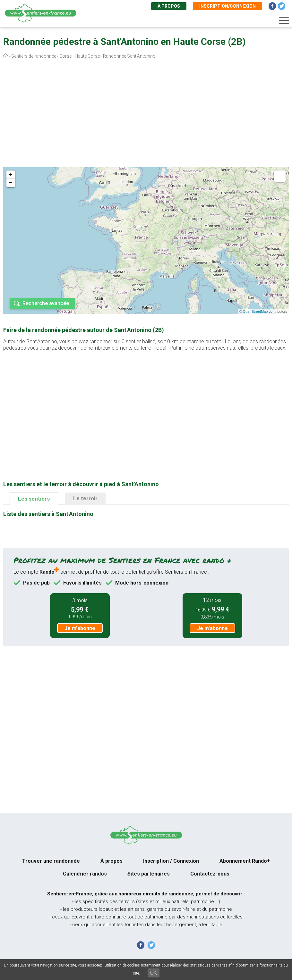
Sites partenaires (149, 874)
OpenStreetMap (255, 311)
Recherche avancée (46, 303)
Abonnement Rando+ (245, 861)
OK (154, 973)
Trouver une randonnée (51, 861)
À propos (169, 6)
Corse (65, 56)
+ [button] (11, 175)
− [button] (11, 183)
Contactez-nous (210, 874)
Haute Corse (87, 56)
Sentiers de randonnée (34, 56)
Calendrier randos (85, 874)
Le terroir (85, 498)
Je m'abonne (80, 628)
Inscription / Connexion (171, 861)
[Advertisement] (146, 115)
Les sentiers (34, 499)
